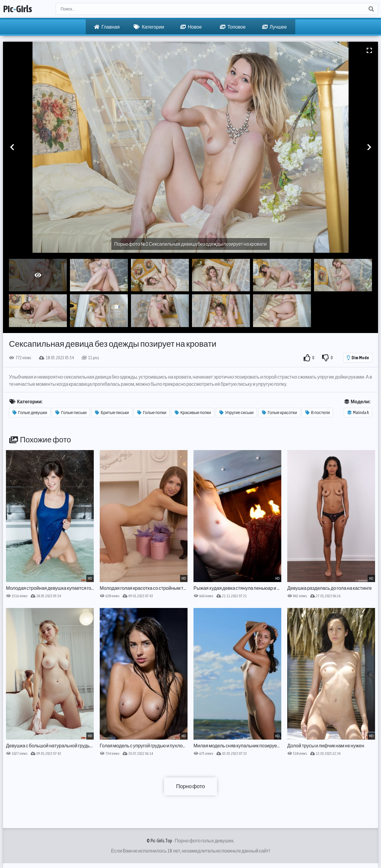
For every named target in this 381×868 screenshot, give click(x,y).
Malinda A (358, 413)
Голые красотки (279, 413)
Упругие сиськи (236, 413)
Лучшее (275, 27)
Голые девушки (30, 413)
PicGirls (18, 9)
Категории (149, 27)
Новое (191, 27)
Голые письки (71, 413)
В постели (318, 413)
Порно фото (190, 786)
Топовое (233, 27)
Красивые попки (193, 413)
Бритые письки (112, 413)
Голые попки (152, 413)
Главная (107, 27)
